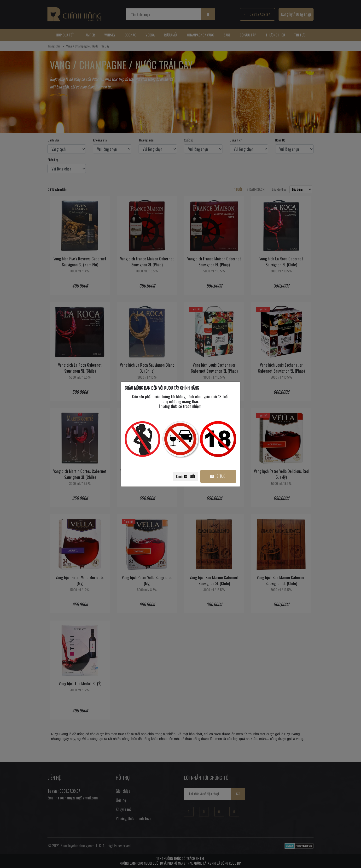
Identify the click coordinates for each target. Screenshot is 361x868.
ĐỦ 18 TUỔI (218, 476)
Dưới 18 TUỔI (186, 476)
